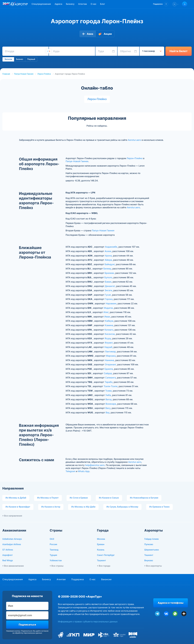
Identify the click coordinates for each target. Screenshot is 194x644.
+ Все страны (57, 566)
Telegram (71, 471)
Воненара (111, 404)
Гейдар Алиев (151, 539)
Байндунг (110, 264)
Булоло (108, 278)
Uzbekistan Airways (12, 539)
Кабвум (109, 321)
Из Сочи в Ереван (79, 498)
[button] (161, 4)
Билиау (107, 269)
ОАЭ (52, 539)
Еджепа (109, 369)
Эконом (8, 59)
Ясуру (108, 339)
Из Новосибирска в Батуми (144, 498)
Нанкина (110, 360)
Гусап (108, 295)
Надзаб (108, 347)
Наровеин (111, 304)
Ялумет (109, 343)
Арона (108, 256)
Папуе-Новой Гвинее (77, 161)
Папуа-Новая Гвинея (24, 74)
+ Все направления (12, 516)
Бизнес (20, 59)
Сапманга (110, 378)
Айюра (108, 260)
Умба (108, 395)
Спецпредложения (41, 4)
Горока (109, 299)
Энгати (108, 290)
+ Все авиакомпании (13, 566)
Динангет (110, 286)
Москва (101, 539)
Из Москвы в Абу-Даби (83, 507)
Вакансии (106, 579)
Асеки (108, 251)
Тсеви (108, 391)
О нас (94, 4)
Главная (6, 74)
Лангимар (110, 352)
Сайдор (108, 373)
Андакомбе (111, 247)
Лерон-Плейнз (44, 74)
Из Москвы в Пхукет (48, 498)
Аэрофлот (7, 555)
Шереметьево (152, 550)
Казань (101, 550)
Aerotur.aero (134, 140)
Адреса (58, 4)
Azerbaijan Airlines (12, 544)
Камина (109, 325)
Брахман (109, 273)
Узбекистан (56, 561)
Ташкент (101, 561)
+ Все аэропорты (153, 566)
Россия (53, 544)
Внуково (149, 561)
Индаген (109, 308)
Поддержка (78, 579)
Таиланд (54, 550)
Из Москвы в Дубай (16, 498)
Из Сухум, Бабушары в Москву (122, 507)
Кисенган (110, 334)
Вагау (109, 399)
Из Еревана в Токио (159, 507)
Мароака (111, 356)
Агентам (83, 4)
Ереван (101, 544)
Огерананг (110, 365)
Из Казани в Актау (51, 507)
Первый (31, 59)
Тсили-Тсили (111, 386)
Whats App (84, 471)
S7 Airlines (8, 550)
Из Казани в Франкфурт (18, 507)
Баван (108, 282)
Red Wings (8, 561)
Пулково (149, 544)
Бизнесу (70, 4)
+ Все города (104, 566)
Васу (108, 408)
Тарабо (109, 382)
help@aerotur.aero (95, 465)
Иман (107, 317)
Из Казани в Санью (109, 498)
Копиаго (109, 330)
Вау (108, 413)
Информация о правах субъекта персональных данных (88, 622)
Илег (106, 312)
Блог (103, 4)
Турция (53, 555)
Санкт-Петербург (106, 555)
